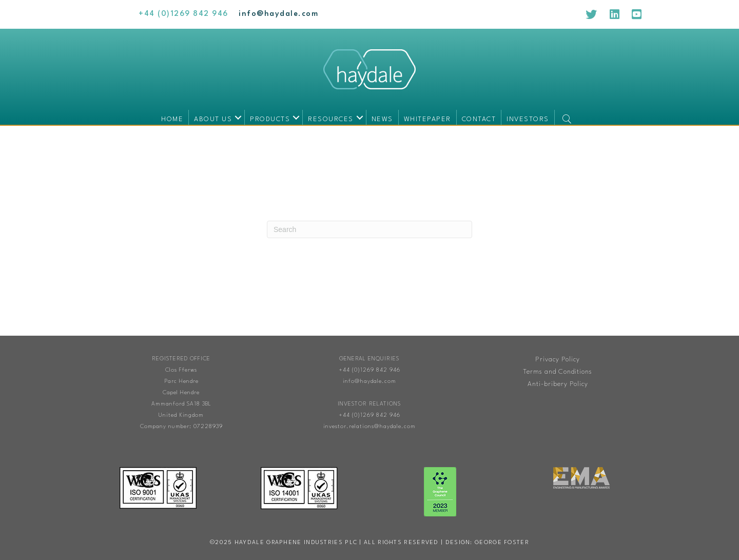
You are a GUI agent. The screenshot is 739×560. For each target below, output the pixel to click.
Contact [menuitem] (479, 119)
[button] (238, 118)
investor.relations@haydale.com (369, 427)
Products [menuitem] (270, 119)
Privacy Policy (558, 360)
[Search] (369, 229)
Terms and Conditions (558, 372)
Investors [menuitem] (528, 119)
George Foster (502, 543)
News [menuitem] (382, 119)
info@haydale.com (369, 382)
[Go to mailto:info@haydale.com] (278, 14)
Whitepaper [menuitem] (427, 119)
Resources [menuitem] (331, 119)
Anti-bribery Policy (558, 384)
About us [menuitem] (213, 119)
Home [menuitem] (172, 119)
